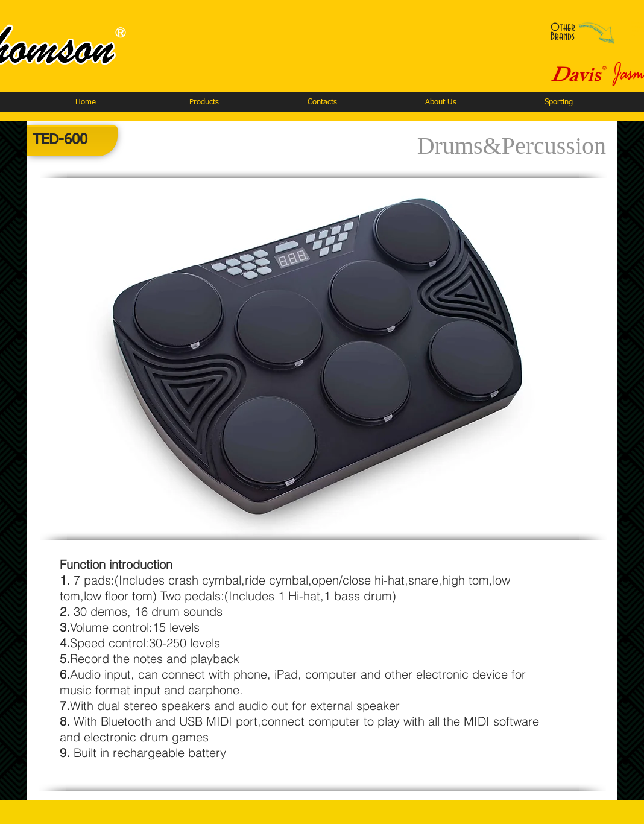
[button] (204, 102)
